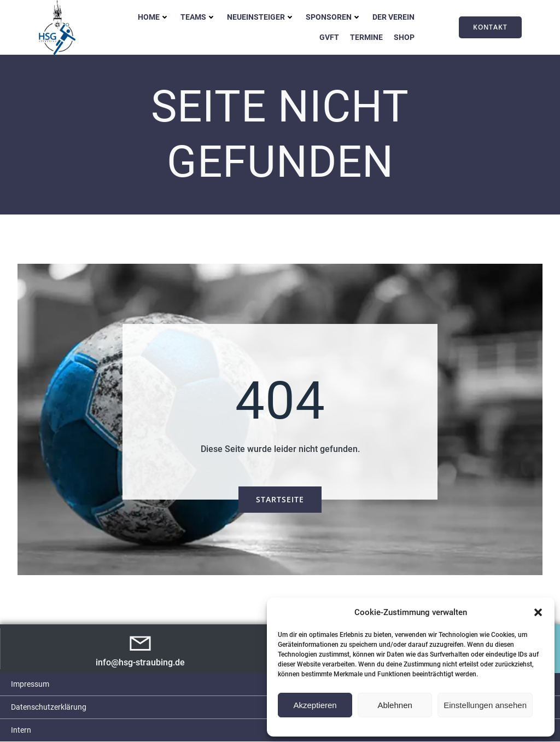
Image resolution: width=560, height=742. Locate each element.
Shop (404, 37)
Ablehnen (395, 705)
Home (154, 17)
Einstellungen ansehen (485, 705)
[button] (538, 612)
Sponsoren (334, 17)
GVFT (329, 37)
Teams (198, 17)
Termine (366, 37)
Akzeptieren (315, 705)
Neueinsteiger (261, 17)
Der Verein (393, 17)
